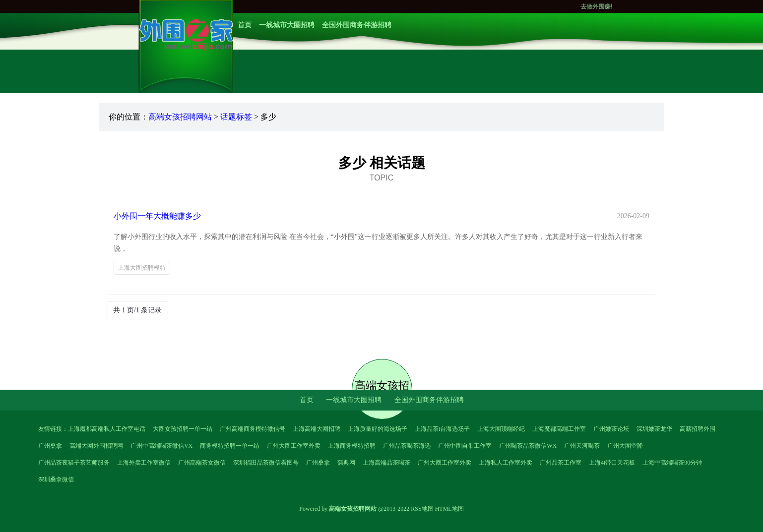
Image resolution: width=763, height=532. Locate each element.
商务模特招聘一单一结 (230, 446)
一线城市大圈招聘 (287, 25)
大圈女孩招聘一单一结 (183, 429)
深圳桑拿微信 (56, 479)
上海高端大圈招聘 (317, 429)
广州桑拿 (50, 446)
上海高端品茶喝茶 (386, 463)
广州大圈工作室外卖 (294, 446)
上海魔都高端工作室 (559, 429)
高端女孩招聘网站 (180, 117)
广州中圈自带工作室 (465, 446)
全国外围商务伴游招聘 (357, 25)
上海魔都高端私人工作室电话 (107, 429)
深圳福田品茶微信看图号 (266, 463)
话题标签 (236, 117)
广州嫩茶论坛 (611, 429)
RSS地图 (422, 509)
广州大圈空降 (625, 446)
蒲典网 (346, 463)
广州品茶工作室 (561, 463)
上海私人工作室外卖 (506, 463)
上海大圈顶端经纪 (501, 429)
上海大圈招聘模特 (142, 268)
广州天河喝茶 (582, 446)
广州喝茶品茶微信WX (528, 446)
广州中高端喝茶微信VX (161, 446)
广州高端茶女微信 (202, 463)
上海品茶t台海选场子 (442, 429)
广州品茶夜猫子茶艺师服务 (74, 463)
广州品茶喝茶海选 (407, 446)
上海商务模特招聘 (352, 446)
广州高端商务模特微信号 (253, 429)
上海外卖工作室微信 (144, 463)
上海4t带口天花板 (612, 463)
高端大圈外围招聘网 (96, 446)
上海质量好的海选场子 (378, 429)
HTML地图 (449, 509)
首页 (245, 25)
